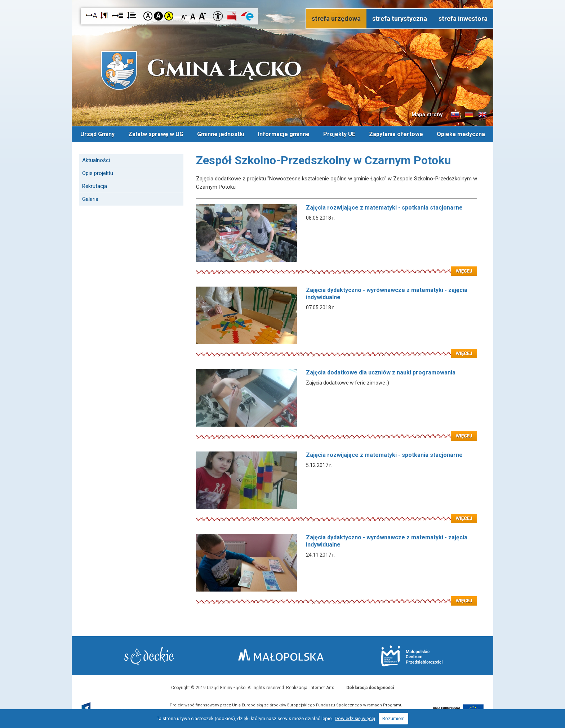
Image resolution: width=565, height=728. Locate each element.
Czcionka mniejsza (184, 16)
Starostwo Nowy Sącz (149, 656)
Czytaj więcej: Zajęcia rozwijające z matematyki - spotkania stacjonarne (337, 267)
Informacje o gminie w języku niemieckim (469, 115)
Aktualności (96, 160)
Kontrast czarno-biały (158, 16)
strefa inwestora (463, 19)
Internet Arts (322, 688)
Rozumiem (393, 718)
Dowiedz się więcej (355, 718)
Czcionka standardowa (193, 16)
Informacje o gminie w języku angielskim (482, 115)
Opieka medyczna (461, 134)
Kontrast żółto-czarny (169, 16)
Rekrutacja (95, 186)
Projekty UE (339, 134)
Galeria (90, 199)
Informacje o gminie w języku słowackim (455, 115)
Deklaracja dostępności (370, 688)
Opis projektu (98, 173)
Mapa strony (427, 114)
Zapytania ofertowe (396, 134)
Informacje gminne (284, 134)
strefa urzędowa (336, 19)
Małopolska (281, 655)
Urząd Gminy (97, 134)
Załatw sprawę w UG (156, 134)
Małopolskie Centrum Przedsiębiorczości (412, 656)
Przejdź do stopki (283, 0)
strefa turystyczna (400, 19)
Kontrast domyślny (148, 16)
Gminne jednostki (221, 134)
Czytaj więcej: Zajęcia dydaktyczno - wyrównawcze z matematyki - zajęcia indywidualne (337, 349)
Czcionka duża (202, 16)
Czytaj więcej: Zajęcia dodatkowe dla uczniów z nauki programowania (337, 432)
